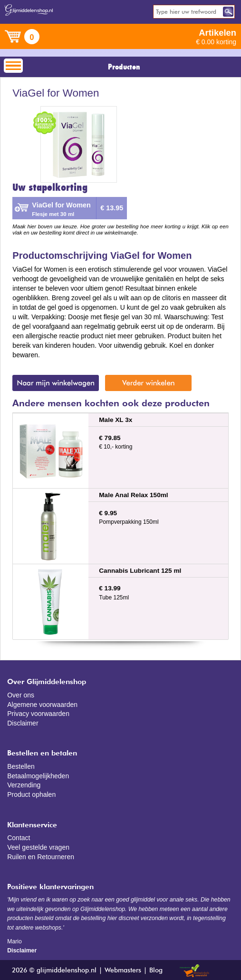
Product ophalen (31, 794)
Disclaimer (23, 723)
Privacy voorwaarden (38, 714)
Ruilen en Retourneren (41, 857)
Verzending (24, 785)
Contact (19, 838)
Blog (156, 970)
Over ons (21, 695)
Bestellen (21, 766)
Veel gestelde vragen (38, 847)
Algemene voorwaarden (42, 705)
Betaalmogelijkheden (38, 776)
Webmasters (123, 970)
